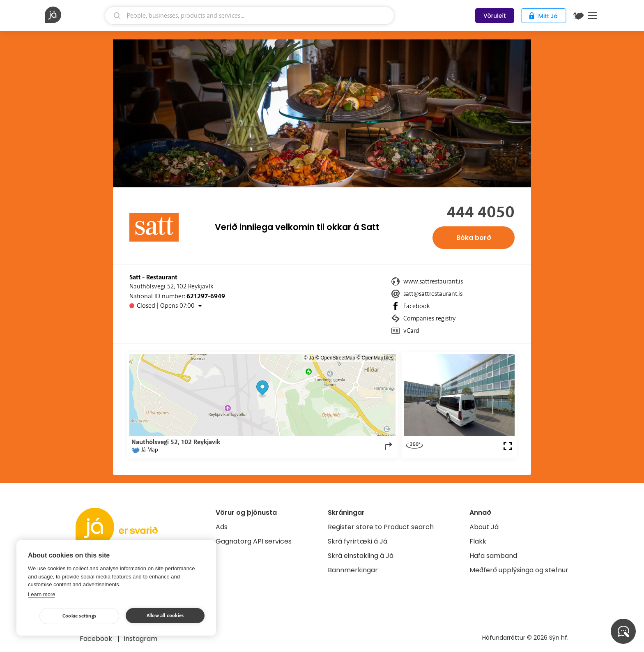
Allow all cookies (165, 616)
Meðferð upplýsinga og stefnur (519, 570)
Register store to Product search (381, 527)
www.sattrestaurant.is (433, 281)
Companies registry (429, 318)
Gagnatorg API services (254, 541)
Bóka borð (474, 238)
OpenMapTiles (377, 358)
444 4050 (481, 212)
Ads (222, 527)
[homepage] (74, 15)
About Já (484, 527)
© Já (309, 358)
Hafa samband (493, 556)
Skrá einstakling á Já (361, 556)
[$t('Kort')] (578, 16)
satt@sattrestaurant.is (433, 294)
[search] (250, 16)
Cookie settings (79, 616)
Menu (592, 16)
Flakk (478, 541)
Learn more (41, 594)
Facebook (416, 306)
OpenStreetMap (338, 358)
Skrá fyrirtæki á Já (358, 541)
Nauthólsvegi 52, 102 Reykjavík (171, 286)
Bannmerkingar (353, 570)
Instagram (140, 639)
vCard (411, 331)
